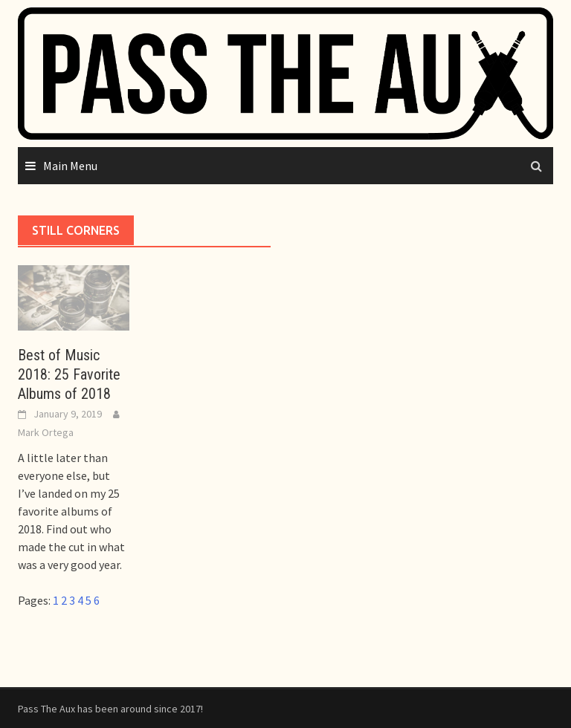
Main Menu (70, 166)
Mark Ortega (46, 432)
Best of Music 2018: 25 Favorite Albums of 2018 (69, 374)
